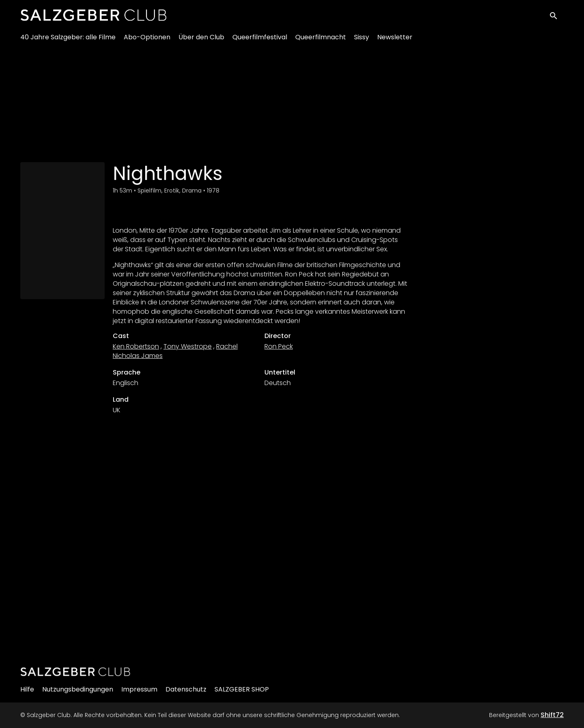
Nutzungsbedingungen (78, 689)
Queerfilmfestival (260, 41)
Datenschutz (186, 689)
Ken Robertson (136, 346)
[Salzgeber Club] (75, 672)
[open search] (556, 17)
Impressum (139, 689)
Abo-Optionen (147, 41)
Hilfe (27, 689)
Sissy (362, 41)
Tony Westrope (188, 346)
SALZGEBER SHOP (242, 689)
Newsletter (395, 41)
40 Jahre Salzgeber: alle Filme (68, 41)
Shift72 (552, 715)
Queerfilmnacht (321, 41)
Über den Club (201, 41)
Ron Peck (279, 346)
